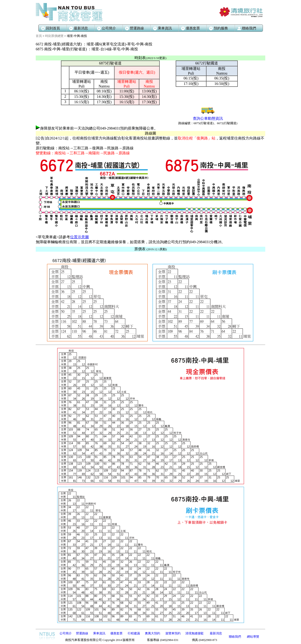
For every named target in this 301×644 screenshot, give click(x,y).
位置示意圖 (79, 237)
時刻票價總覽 (54, 36)
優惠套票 (116, 633)
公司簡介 (107, 28)
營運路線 (135, 28)
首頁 (39, 36)
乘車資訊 (99, 633)
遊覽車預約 (173, 633)
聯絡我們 (235, 637)
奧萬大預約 (152, 633)
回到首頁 (51, 28)
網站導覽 (253, 637)
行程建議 (134, 633)
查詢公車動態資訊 (208, 118)
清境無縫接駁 (194, 633)
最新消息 (79, 28)
